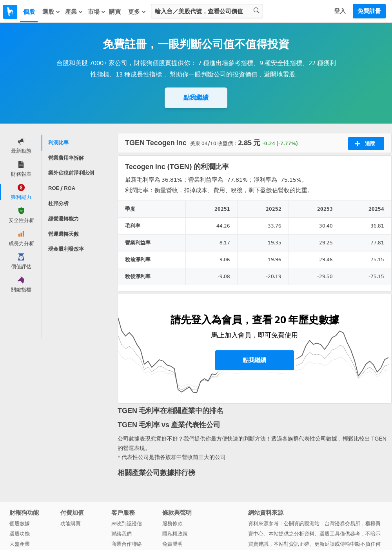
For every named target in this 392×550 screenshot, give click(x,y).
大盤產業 (20, 544)
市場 (97, 12)
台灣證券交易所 (342, 524)
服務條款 (172, 524)
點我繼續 (196, 97)
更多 (137, 12)
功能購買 (71, 524)
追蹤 (365, 144)
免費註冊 (369, 11)
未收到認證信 (127, 524)
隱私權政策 (175, 534)
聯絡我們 (122, 534)
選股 (51, 12)
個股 (29, 12)
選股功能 (20, 534)
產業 (74, 12)
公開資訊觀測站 (302, 524)
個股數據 (20, 524)
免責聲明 (172, 544)
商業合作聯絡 (127, 544)
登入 (340, 11)
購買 (115, 12)
